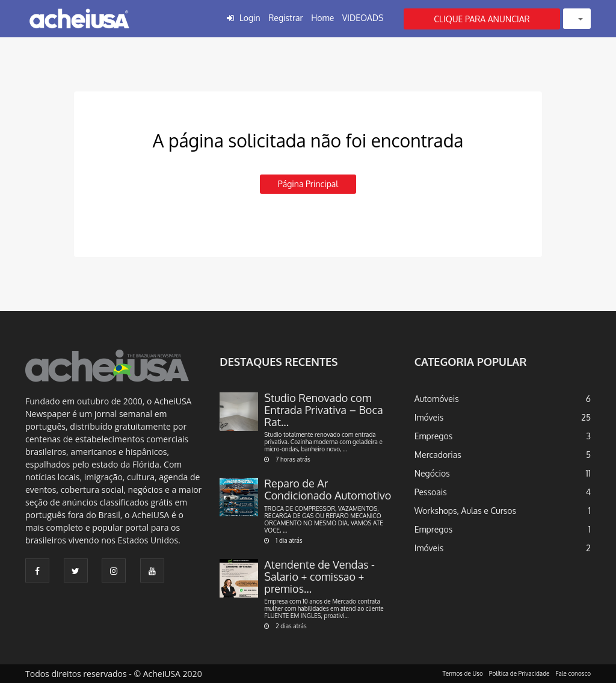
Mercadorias (438, 455)
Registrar (285, 18)
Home (322, 18)
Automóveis (437, 399)
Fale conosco (574, 673)
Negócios (432, 473)
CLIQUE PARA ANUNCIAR (482, 19)
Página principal (308, 184)
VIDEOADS (363, 18)
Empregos (434, 436)
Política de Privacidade (519, 673)
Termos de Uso (463, 673)
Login (250, 18)
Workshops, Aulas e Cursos (465, 511)
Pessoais (431, 492)
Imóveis (429, 417)
